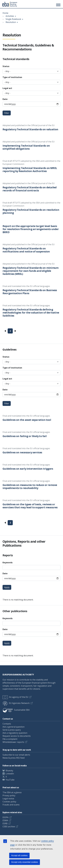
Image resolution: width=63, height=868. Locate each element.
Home (5, 13)
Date (5, 99)
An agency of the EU (15, 697)
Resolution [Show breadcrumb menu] (11, 22)
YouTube (10, 780)
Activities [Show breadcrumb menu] (10, 16)
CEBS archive (9, 827)
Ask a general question (14, 727)
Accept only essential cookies (25, 862)
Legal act (7, 88)
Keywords (8, 563)
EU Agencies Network (16, 703)
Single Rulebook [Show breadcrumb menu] (13, 19)
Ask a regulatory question (15, 733)
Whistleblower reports (13, 742)
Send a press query (12, 730)
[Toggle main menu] (58, 5)
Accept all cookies (19, 855)
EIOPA (5, 817)
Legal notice (8, 799)
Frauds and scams (11, 805)
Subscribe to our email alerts (16, 755)
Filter (7, 113)
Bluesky (9, 771)
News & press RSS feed (14, 758)
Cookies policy (9, 802)
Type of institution (12, 77)
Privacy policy (9, 795)
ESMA (5, 820)
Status (6, 66)
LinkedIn (10, 774)
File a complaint (10, 739)
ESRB (5, 823)
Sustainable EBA (16, 710)
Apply (7, 587)
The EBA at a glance (12, 792)
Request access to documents (17, 736)
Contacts (7, 724)
